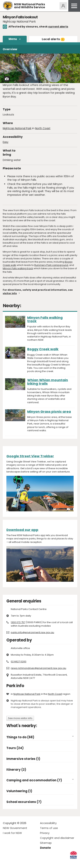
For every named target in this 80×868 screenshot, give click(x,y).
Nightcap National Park (17, 128)
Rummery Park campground (51, 265)
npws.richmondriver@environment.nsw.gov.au (38, 668)
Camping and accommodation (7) (34, 780)
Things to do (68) (20, 737)
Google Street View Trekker (30, 456)
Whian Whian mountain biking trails (48, 382)
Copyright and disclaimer (57, 838)
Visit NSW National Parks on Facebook (6, 862)
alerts (53, 39)
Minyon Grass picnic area (49, 412)
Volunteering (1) (19, 791)
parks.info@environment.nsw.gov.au (32, 632)
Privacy (45, 833)
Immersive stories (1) (23, 759)
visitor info (10, 293)
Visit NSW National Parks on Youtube (22, 862)
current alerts (58, 27)
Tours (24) (15, 748)
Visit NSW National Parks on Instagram (14, 862)
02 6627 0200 (19, 662)
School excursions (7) (24, 802)
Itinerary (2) (16, 770)
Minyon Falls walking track (18, 268)
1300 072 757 (18, 622)
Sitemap (46, 843)
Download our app (22, 530)
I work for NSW (12, 833)
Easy (6, 142)
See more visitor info (20, 718)
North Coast (43, 128)
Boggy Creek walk (43, 349)
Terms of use (49, 828)
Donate (45, 848)
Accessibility (48, 823)
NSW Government (15, 828)
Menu (13, 39)
